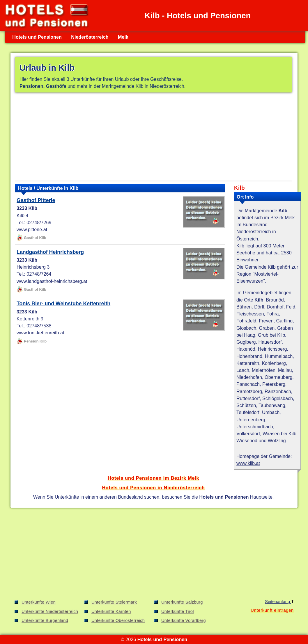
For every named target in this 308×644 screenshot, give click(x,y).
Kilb (259, 300)
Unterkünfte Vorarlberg (184, 620)
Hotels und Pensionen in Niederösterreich (153, 488)
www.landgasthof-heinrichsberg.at (52, 281)
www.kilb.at (248, 463)
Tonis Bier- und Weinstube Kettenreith (63, 304)
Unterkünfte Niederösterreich (50, 611)
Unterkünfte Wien (39, 602)
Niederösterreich (90, 37)
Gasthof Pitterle (36, 200)
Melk (123, 37)
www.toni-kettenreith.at (40, 333)
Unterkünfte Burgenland (45, 620)
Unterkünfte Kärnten (111, 611)
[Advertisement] (153, 138)
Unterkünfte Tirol (178, 611)
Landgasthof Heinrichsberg (50, 252)
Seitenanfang (279, 602)
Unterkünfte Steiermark (114, 602)
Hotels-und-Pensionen (162, 639)
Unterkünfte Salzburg (182, 602)
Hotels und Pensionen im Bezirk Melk (153, 478)
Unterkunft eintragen (272, 610)
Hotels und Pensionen (37, 37)
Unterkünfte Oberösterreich (118, 620)
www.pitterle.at (32, 229)
